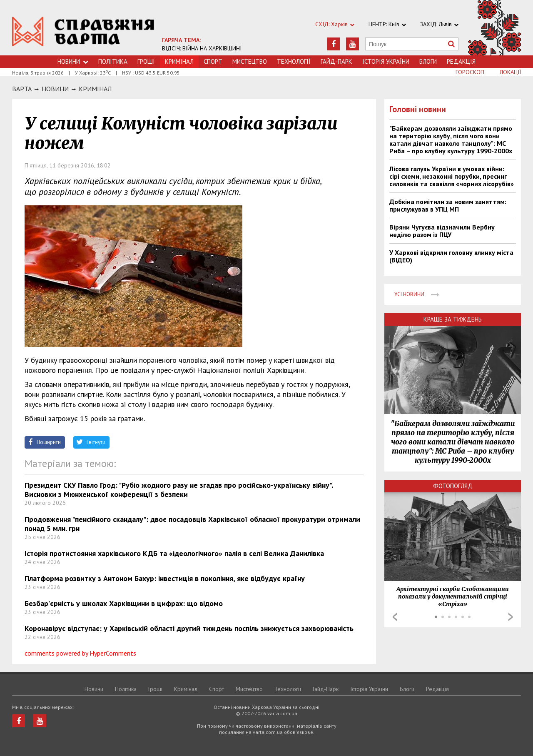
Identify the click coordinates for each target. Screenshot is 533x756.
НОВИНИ (55, 89)
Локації (510, 72)
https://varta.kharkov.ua (83, 32)
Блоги (428, 61)
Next (511, 617)
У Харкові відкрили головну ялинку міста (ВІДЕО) (451, 256)
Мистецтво (250, 61)
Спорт (213, 61)
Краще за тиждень (453, 319)
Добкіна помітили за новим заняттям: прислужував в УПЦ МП (448, 205)
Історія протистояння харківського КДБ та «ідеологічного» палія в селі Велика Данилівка (174, 553)
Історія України (386, 61)
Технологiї (294, 61)
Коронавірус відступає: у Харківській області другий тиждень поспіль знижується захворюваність (189, 628)
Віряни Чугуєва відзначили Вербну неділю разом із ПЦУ (442, 231)
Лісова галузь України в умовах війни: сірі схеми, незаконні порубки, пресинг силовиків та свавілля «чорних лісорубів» (452, 176)
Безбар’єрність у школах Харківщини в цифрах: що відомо (124, 603)
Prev (395, 617)
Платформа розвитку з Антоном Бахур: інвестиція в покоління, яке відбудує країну (165, 578)
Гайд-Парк (336, 61)
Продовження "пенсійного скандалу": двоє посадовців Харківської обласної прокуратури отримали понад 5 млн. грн (192, 524)
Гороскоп (470, 72)
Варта (22, 89)
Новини (73, 61)
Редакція (461, 61)
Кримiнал (95, 89)
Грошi (146, 61)
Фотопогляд (453, 486)
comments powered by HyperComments (80, 653)
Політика (113, 61)
